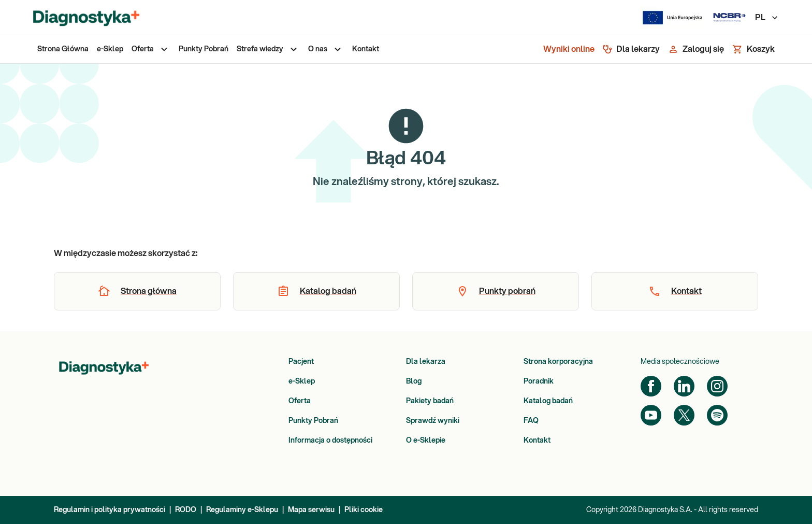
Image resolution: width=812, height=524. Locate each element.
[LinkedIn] (684, 386)
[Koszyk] (753, 49)
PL (767, 18)
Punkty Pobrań (313, 421)
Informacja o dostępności (330, 441)
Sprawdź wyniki (433, 421)
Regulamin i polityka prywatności (110, 510)
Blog (414, 381)
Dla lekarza (426, 362)
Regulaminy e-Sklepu (242, 510)
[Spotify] (717, 415)
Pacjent (301, 362)
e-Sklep (302, 381)
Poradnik (539, 381)
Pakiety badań (430, 401)
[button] (137, 291)
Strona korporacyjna (558, 362)
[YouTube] (651, 415)
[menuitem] (63, 49)
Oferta (300, 401)
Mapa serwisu (311, 510)
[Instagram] (717, 386)
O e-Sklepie (426, 441)
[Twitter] (684, 415)
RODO (186, 510)
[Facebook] (651, 386)
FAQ (531, 421)
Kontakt (537, 441)
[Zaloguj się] (696, 49)
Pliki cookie (364, 510)
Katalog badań (548, 401)
